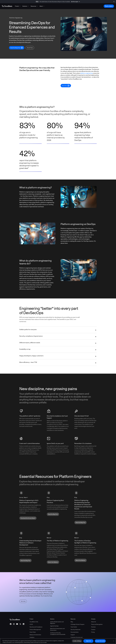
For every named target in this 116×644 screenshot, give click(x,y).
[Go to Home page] (7, 6)
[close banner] (114, 2)
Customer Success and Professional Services (77, 638)
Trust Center (74, 627)
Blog (72, 622)
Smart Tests (33, 632)
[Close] (113, 641)
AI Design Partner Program (77, 624)
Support (73, 635)
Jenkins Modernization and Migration (57, 623)
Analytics (32, 637)
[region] (58, 641)
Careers (93, 630)
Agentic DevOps (54, 626)
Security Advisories (76, 630)
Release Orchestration (35, 635)
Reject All (88, 641)
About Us (94, 622)
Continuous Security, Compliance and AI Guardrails (58, 634)
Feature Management (35, 630)
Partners (93, 627)
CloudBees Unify (34, 622)
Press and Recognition (97, 624)
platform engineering (87, 73)
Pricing (93, 632)
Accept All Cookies (100, 641)
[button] (18, 6)
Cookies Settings (77, 641)
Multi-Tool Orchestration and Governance (57, 629)
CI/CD (31, 624)
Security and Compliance (36, 627)
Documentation (75, 632)
